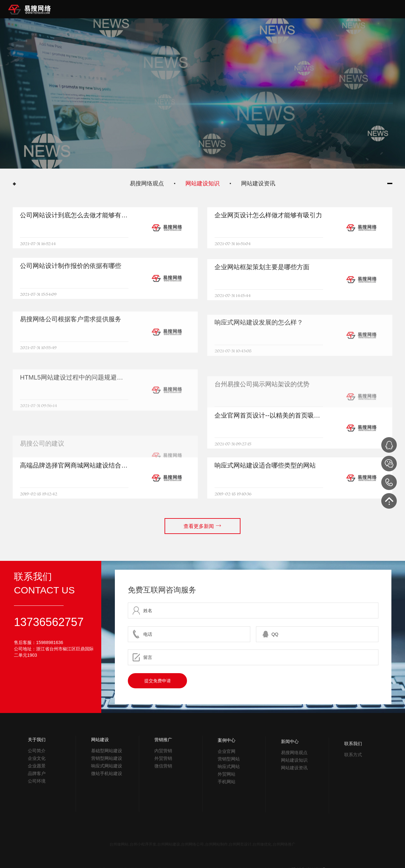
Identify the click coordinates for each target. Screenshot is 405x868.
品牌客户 (37, 798)
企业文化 (37, 783)
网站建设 (100, 775)
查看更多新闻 (202, 519)
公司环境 (37, 806)
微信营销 (163, 810)
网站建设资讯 (258, 183)
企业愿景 (37, 790)
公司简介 (37, 775)
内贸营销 (163, 795)
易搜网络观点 (147, 183)
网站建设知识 (202, 183)
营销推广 (163, 784)
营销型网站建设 (107, 793)
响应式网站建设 (107, 801)
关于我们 (37, 764)
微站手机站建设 (107, 809)
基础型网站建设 (107, 786)
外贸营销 (163, 802)
